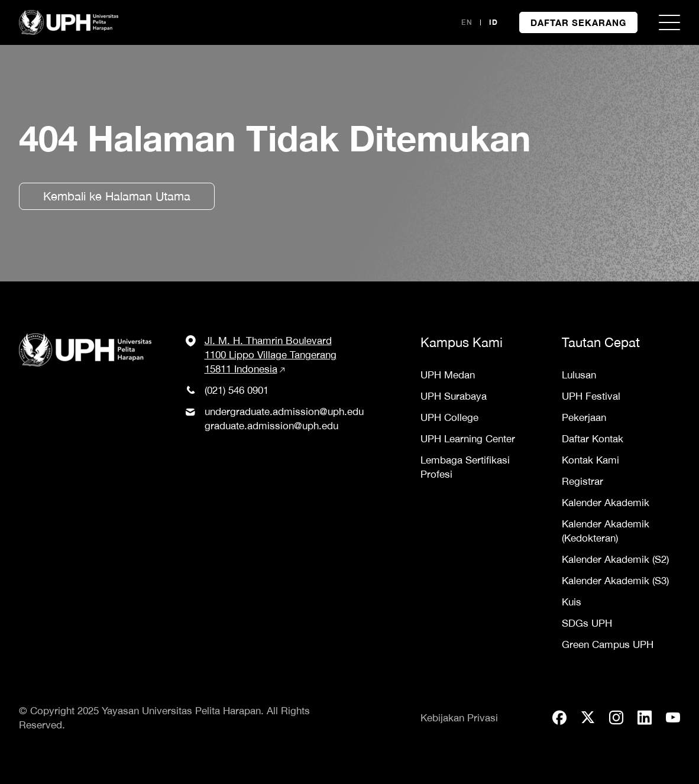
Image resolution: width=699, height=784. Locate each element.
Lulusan (579, 375)
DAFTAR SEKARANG (578, 22)
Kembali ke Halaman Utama (117, 196)
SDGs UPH (587, 623)
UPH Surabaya (454, 396)
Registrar (582, 481)
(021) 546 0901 (237, 390)
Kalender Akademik (606, 503)
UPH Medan (448, 375)
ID (493, 22)
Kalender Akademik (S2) (615, 559)
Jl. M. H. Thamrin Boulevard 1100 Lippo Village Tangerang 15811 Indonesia (271, 355)
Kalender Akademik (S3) (615, 581)
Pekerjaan (584, 417)
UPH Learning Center (468, 439)
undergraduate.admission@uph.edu (284, 412)
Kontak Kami (590, 460)
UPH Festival (591, 396)
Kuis (572, 602)
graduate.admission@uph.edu (271, 426)
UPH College (449, 417)
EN (467, 22)
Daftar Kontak (593, 439)
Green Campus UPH (608, 644)
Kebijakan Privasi (459, 718)
